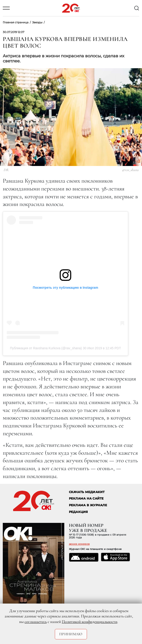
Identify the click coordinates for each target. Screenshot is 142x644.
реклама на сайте (86, 498)
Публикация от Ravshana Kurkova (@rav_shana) (46, 348)
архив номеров (79, 544)
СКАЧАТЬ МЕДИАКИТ (87, 492)
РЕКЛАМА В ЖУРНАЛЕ (88, 505)
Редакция (79, 512)
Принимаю (71, 634)
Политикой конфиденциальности (90, 622)
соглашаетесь (36, 622)
